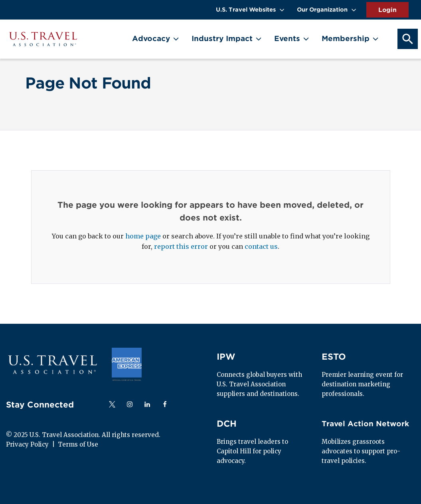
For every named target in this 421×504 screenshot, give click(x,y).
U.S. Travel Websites (246, 10)
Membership (346, 38)
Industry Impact (222, 38)
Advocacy (151, 38)
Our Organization (322, 10)
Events (287, 38)
